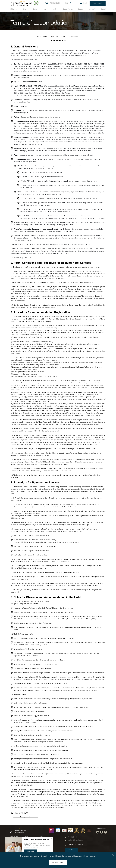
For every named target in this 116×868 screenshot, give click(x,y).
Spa (45, 9)
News (42, 837)
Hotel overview (14, 9)
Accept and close (58, 863)
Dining (35, 9)
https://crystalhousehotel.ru (64, 238)
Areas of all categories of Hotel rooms (26, 817)
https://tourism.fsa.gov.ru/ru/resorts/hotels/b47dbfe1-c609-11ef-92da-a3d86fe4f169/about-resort (53, 96)
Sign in (84, 3)
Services (81, 9)
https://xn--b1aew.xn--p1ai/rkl (88, 445)
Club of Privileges (68, 9)
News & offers (92, 9)
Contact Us (72, 850)
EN (71, 3)
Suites (25, 9)
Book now (31, 852)
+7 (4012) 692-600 (53, 3)
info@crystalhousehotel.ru (75, 840)
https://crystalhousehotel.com (84, 238)
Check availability (98, 3)
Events (54, 9)
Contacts (104, 9)
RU (67, 3)
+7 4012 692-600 (73, 837)
